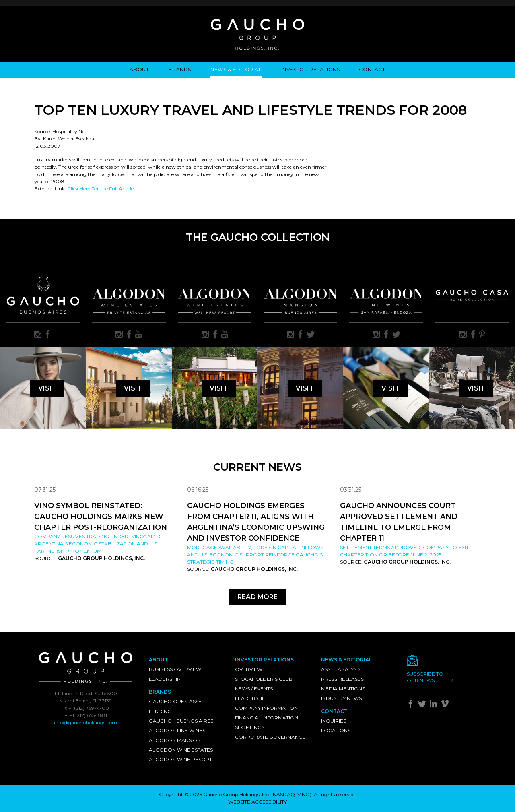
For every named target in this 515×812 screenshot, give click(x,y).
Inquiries (334, 721)
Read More (257, 597)
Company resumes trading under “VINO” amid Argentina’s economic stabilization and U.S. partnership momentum (97, 544)
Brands (180, 69)
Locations (336, 730)
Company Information (266, 708)
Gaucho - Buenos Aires (181, 721)
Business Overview (175, 669)
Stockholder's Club (264, 679)
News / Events (254, 689)
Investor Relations (311, 69)
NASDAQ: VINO (291, 794)
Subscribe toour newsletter (430, 677)
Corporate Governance (270, 737)
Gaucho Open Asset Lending (177, 706)
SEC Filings (250, 727)
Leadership (165, 679)
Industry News (341, 698)
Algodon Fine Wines (177, 730)
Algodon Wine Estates (181, 750)
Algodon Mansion (175, 740)
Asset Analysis (341, 669)
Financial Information (267, 718)
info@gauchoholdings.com (85, 722)
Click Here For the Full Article (100, 189)
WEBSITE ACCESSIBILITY (257, 802)
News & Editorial (236, 69)
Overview (249, 669)
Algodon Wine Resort (180, 759)
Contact (372, 69)
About (139, 69)
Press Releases (342, 679)
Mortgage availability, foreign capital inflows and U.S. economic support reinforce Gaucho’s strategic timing (255, 555)
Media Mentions (343, 689)
